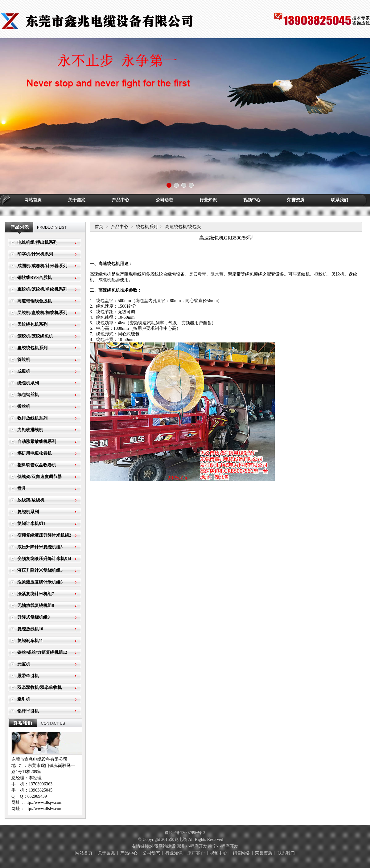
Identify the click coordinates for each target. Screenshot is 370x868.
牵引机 (24, 699)
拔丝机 (24, 406)
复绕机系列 (28, 512)
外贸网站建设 (163, 846)
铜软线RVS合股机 (35, 278)
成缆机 (24, 371)
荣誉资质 (296, 200)
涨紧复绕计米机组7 (36, 594)
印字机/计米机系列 (35, 254)
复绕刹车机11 (30, 641)
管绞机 (24, 360)
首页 (99, 227)
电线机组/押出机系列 (37, 242)
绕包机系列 (28, 383)
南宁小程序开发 (223, 846)
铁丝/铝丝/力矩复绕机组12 (42, 652)
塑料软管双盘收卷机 (37, 465)
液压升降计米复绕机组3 (40, 547)
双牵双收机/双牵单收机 (39, 688)
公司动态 (164, 200)
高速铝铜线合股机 (35, 301)
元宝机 (24, 664)
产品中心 (121, 200)
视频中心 (252, 200)
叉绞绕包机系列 (32, 324)
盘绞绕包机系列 (32, 348)
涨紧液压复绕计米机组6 (40, 582)
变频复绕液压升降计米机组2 (44, 535)
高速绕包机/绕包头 (183, 227)
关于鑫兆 (77, 200)
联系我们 (339, 200)
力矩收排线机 (30, 430)
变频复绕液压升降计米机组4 (44, 559)
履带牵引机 (28, 676)
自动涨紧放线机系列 (37, 442)
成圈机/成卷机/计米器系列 (42, 266)
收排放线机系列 (32, 418)
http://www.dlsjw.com (43, 802)
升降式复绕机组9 (33, 617)
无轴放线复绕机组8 (36, 606)
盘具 (22, 488)
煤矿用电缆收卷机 (35, 453)
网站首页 (33, 200)
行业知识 (208, 200)
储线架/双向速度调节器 (39, 477)
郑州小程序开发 (192, 846)
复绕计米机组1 (31, 524)
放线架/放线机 (31, 500)
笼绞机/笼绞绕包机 (35, 336)
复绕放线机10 (30, 629)
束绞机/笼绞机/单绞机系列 (42, 289)
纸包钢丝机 (28, 395)
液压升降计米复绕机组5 (40, 570)
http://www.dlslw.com (43, 809)
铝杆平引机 (28, 711)
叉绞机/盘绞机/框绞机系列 (42, 313)
